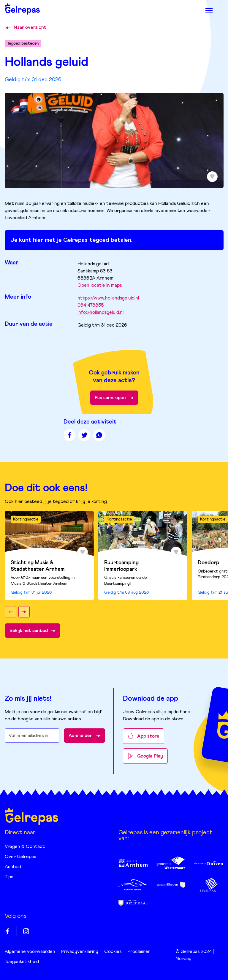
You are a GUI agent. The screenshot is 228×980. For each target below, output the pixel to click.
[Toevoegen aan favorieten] (212, 177)
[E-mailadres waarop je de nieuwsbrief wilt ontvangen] (32, 736)
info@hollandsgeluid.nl (100, 312)
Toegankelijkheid (22, 962)
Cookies (113, 951)
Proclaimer (139, 951)
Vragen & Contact (25, 846)
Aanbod (13, 867)
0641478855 (91, 305)
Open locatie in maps (100, 285)
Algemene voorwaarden (30, 951)
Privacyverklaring (80, 951)
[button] (10, 612)
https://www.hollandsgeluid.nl (108, 298)
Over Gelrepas (20, 857)
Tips (9, 877)
